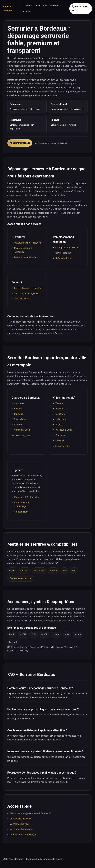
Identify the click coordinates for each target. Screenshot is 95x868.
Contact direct (21, 512)
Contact (27, 11)
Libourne (60, 440)
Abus (64, 571)
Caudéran (19, 414)
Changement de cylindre (67, 248)
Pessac (59, 409)
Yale (74, 571)
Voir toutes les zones (21, 436)
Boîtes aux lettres (64, 258)
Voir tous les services (20, 819)
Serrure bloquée (63, 253)
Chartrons (19, 403)
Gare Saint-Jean (22, 430)
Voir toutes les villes (62, 446)
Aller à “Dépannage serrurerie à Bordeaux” (30, 813)
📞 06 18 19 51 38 (79, 9)
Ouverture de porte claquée (28, 243)
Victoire (18, 425)
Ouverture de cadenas (25, 257)
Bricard (53, 571)
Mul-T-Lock (39, 571)
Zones (37, 6)
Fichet (12, 571)
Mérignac (60, 414)
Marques (55, 6)
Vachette (25, 571)
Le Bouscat (61, 419)
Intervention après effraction (28, 288)
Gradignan (61, 435)
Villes (45, 6)
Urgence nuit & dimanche (26, 497)
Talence (59, 403)
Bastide (18, 409)
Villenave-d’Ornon (64, 430)
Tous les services (23, 299)
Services (28, 6)
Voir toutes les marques (21, 578)
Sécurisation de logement (27, 293)
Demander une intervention (23, 835)
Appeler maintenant (20, 143)
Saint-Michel (20, 419)
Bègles (59, 425)
